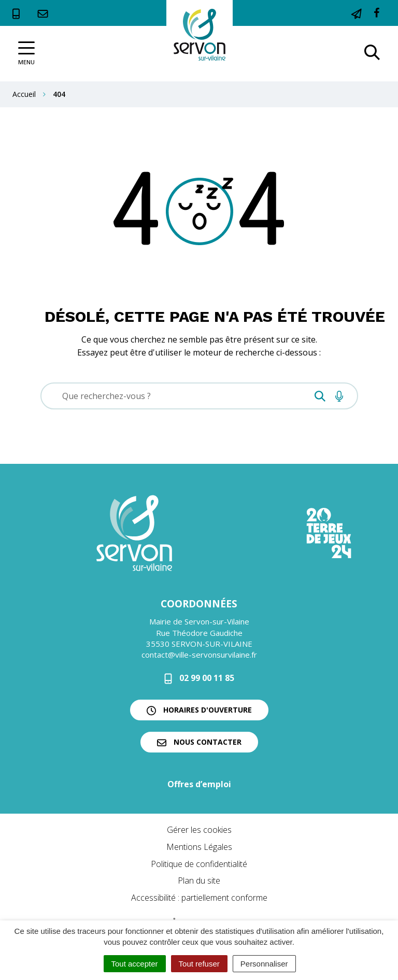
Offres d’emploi (199, 784)
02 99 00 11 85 (199, 678)
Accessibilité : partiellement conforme (199, 898)
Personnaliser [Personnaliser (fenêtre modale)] (264, 964)
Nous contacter (199, 742)
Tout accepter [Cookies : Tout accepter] (135, 964)
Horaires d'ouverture (199, 710)
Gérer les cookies (199, 830)
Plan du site (199, 880)
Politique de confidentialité (199, 864)
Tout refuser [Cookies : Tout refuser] (199, 964)
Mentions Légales (199, 847)
